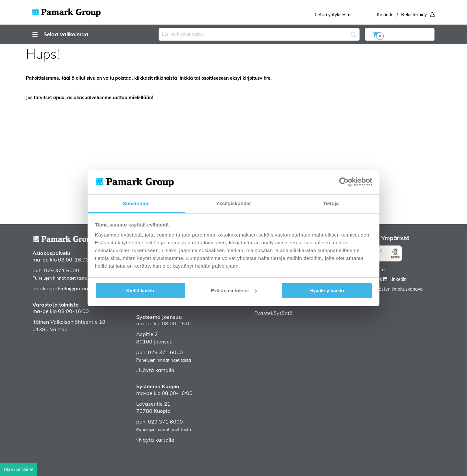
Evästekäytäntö (273, 314)
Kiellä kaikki (140, 290)
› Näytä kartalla (155, 371)
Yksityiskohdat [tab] (233, 203)
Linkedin (398, 280)
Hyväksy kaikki (327, 290)
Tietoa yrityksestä (332, 15)
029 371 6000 (62, 271)
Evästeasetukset (234, 290)
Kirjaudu (385, 15)
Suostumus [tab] (136, 203)
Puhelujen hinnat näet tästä (60, 279)
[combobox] (259, 34)
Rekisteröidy (414, 15)
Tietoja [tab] (331, 203)
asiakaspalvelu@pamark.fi (65, 289)
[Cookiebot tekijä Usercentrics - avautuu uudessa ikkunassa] (344, 182)
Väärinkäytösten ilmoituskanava (390, 290)
